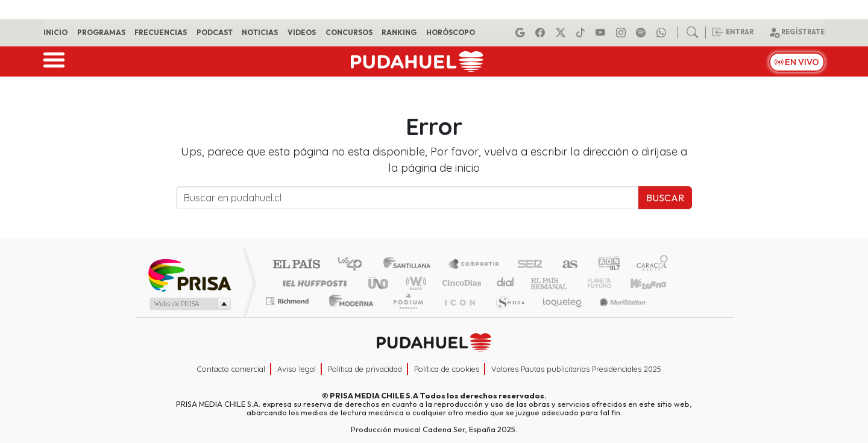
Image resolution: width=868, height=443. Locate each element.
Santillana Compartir (474, 265)
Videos (302, 32)
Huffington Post (312, 283)
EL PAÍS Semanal (538, 283)
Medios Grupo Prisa (189, 304)
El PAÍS (296, 265)
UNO (379, 283)
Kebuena (654, 283)
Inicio (55, 32)
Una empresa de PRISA (189, 275)
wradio (414, 283)
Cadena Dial (611, 283)
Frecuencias (161, 32)
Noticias (260, 32)
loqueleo (558, 316)
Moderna (348, 316)
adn (608, 265)
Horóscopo (451, 32)
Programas (101, 32)
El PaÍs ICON (458, 316)
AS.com (568, 265)
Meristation (616, 316)
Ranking (399, 32)
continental (506, 283)
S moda (506, 316)
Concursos (349, 32)
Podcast (215, 32)
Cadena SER (530, 265)
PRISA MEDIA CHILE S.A (374, 395)
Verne (574, 283)
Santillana (410, 265)
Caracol (652, 265)
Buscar (665, 198)
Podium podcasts (289, 298)
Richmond (289, 316)
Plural (405, 316)
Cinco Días (460, 283)
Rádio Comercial (670, 316)
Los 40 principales (354, 265)
